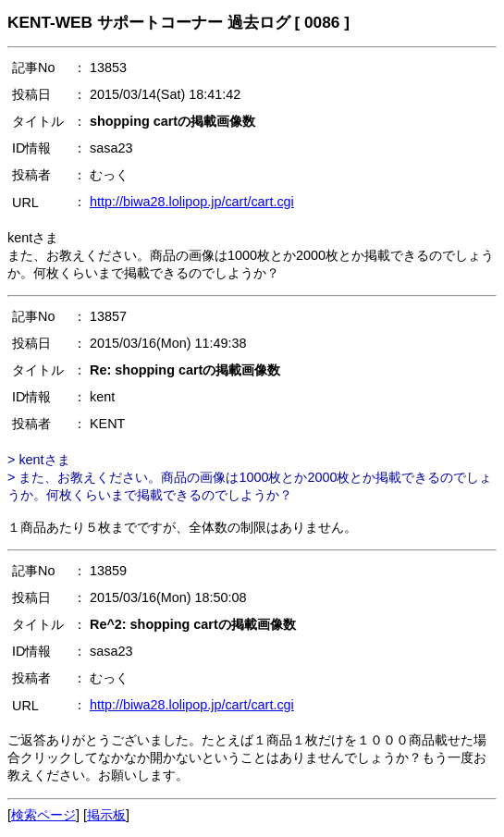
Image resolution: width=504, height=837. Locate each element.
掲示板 (106, 815)
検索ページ (43, 815)
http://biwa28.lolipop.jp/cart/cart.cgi (192, 202)
